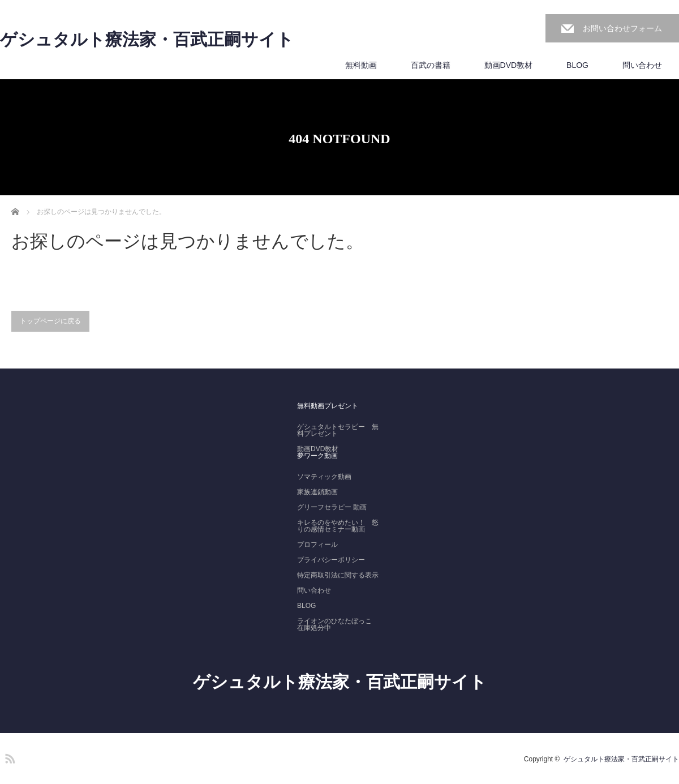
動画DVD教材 (509, 65)
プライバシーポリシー (331, 560)
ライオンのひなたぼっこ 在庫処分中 (338, 624)
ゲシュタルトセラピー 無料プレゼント (338, 430)
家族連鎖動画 (317, 492)
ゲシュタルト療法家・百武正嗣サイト (147, 40)
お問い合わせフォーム (622, 28)
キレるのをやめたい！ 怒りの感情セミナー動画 (338, 526)
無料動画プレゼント (328, 406)
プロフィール (317, 545)
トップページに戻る (50, 321)
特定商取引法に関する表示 (338, 575)
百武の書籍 (431, 65)
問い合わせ (642, 65)
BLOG (577, 65)
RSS (8, 757)
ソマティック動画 (324, 477)
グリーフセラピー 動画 (332, 507)
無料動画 (361, 65)
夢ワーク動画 (317, 456)
